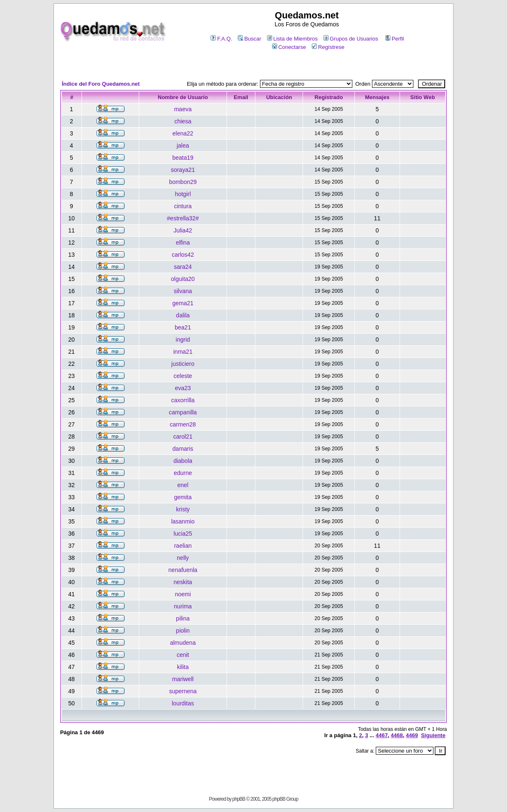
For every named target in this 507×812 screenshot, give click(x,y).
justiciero (183, 364)
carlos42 (183, 255)
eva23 (183, 388)
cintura (183, 206)
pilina (183, 618)
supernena (183, 691)
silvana (183, 291)
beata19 (183, 158)
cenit (183, 655)
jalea (183, 146)
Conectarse (289, 47)
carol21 (183, 437)
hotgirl (183, 194)
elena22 (183, 133)
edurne (183, 473)
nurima (183, 606)
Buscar (249, 39)
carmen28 (183, 424)
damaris (183, 449)
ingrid (183, 340)
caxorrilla (183, 400)
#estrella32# (183, 218)
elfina (183, 243)
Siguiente (433, 735)
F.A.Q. (221, 39)
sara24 (183, 267)
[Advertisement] (254, 65)
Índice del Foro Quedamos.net (101, 84)
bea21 (183, 327)
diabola (183, 461)
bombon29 (183, 182)
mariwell (183, 679)
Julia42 (183, 230)
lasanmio (183, 521)
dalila (183, 315)
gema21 (183, 303)
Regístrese (328, 47)
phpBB (239, 799)
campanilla (183, 412)
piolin (183, 631)
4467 (382, 735)
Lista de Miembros (292, 39)
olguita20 (183, 279)
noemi (183, 594)
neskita (183, 582)
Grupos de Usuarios (351, 39)
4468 (397, 735)
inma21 (183, 352)
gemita (183, 497)
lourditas (183, 703)
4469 (412, 735)
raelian (183, 546)
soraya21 (183, 170)
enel (183, 485)
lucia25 (183, 534)
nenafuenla (183, 570)
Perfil (395, 39)
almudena (183, 643)
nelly (183, 558)
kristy (183, 509)
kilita (183, 667)
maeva (183, 109)
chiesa (183, 121)
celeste (183, 376)
